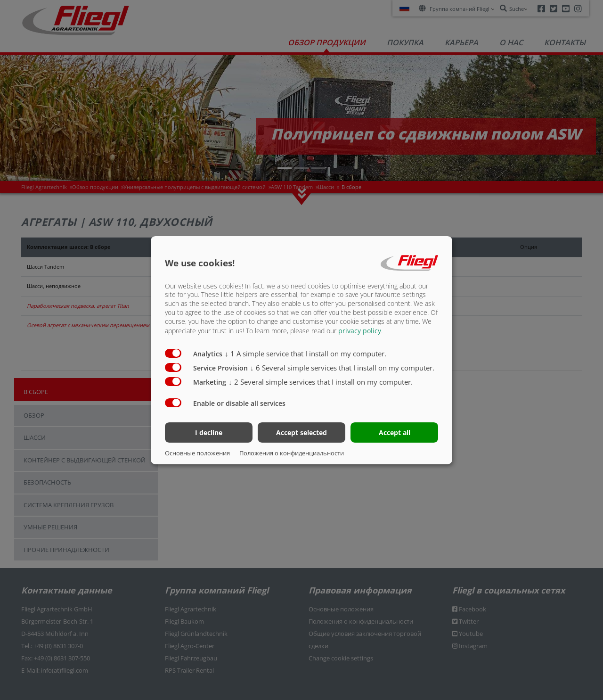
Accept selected (301, 432)
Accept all (395, 432)
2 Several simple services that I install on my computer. (321, 382)
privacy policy (360, 331)
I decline (209, 432)
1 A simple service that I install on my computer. (306, 354)
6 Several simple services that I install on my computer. (342, 368)
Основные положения (197, 453)
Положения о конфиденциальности (292, 453)
